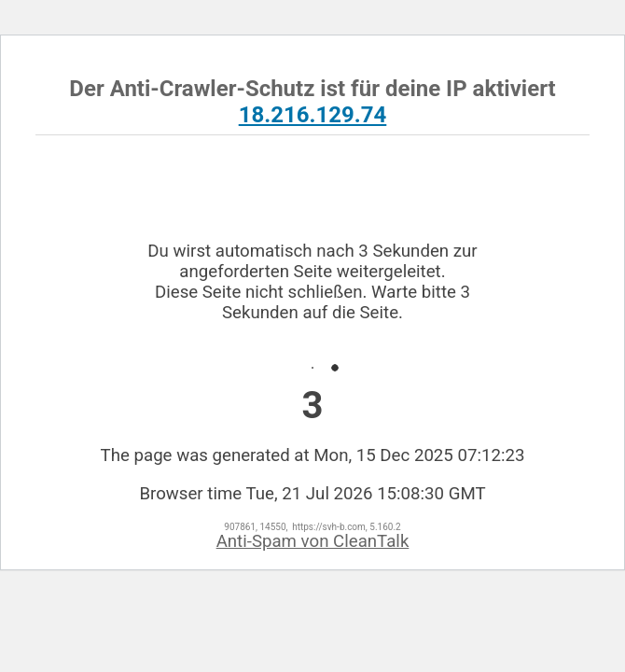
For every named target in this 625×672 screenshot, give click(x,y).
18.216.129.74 (313, 115)
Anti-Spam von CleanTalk (313, 541)
